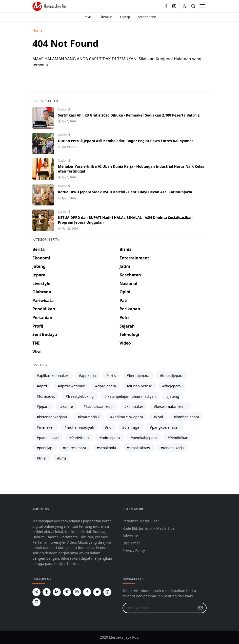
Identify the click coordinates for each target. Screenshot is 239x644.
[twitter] (97, 592)
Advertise (130, 536)
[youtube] (77, 592)
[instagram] (174, 6)
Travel (87, 17)
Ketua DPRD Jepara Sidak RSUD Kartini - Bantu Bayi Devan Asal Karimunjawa (125, 192)
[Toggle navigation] (202, 6)
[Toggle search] (193, 6)
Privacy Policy (134, 550)
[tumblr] (47, 592)
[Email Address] (159, 608)
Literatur (106, 17)
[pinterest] (67, 592)
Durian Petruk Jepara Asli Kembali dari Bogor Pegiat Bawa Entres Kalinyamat (126, 141)
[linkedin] (57, 592)
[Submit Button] (201, 608)
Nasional (64, 109)
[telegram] (36, 592)
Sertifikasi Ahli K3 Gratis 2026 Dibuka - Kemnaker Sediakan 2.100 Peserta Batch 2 (129, 115)
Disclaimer (131, 543)
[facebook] (166, 6)
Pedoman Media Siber (141, 521)
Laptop (125, 17)
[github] (36, 602)
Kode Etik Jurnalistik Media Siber (149, 528)
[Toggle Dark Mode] (185, 6)
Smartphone (147, 17)
